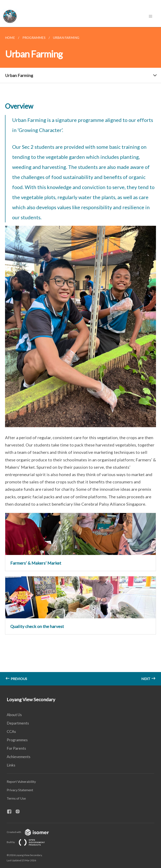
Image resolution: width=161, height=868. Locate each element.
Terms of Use (16, 798)
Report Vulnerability (21, 781)
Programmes (17, 740)
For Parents (16, 748)
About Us (14, 715)
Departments (18, 723)
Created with (31, 832)
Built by (29, 842)
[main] (80, 356)
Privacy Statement (20, 790)
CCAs (11, 731)
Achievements (19, 757)
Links (11, 765)
